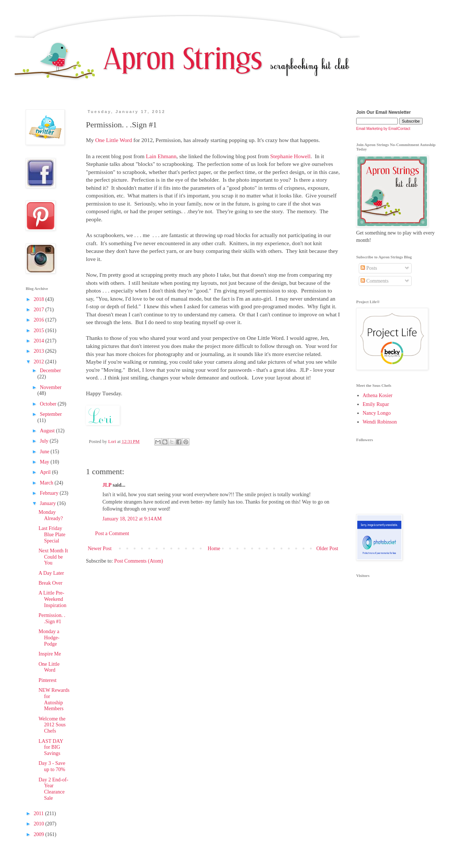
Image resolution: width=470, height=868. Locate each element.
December (50, 371)
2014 (40, 341)
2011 (39, 813)
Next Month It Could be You (53, 557)
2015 (40, 331)
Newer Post (100, 549)
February (50, 493)
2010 (40, 824)
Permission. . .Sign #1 (52, 618)
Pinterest (48, 680)
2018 (40, 299)
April (46, 472)
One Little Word (49, 667)
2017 (40, 310)
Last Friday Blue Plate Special (52, 535)
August (48, 431)
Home (214, 549)
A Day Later (51, 573)
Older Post (328, 549)
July (45, 441)
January (48, 503)
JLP (107, 485)
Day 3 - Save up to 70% (52, 766)
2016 (40, 320)
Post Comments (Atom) (139, 561)
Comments (375, 281)
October (49, 404)
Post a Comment (112, 533)
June (45, 452)
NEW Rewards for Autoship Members (54, 699)
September (51, 414)
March (47, 483)
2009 (40, 834)
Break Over (50, 583)
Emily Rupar (376, 404)
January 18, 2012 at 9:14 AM (132, 519)
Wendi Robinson (380, 422)
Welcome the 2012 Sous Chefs (52, 725)
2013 (40, 351)
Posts (369, 268)
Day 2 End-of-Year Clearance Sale (53, 789)
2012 (40, 362)
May (45, 462)
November (50, 387)
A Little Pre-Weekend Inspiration (53, 599)
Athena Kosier (378, 395)
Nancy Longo (377, 413)
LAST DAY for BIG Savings (51, 747)
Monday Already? (51, 515)
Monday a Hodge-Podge (49, 638)
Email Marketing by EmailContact (383, 129)
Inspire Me (50, 654)
